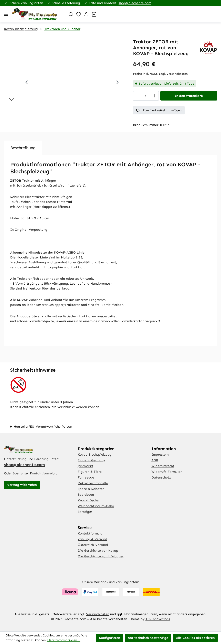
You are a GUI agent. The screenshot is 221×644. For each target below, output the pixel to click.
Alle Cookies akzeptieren (195, 638)
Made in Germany (91, 460)
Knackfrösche (88, 500)
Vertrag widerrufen (22, 485)
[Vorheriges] (27, 83)
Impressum (160, 454)
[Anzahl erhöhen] (155, 96)
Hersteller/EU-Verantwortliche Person (43, 427)
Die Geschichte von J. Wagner (101, 556)
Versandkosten (98, 614)
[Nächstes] (118, 83)
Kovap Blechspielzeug (95, 454)
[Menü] (6, 14)
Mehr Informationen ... (64, 640)
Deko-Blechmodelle (93, 483)
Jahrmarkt (86, 466)
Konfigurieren (109, 638)
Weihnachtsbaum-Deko (96, 506)
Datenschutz (161, 477)
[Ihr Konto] (86, 14)
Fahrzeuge (86, 477)
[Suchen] (71, 14)
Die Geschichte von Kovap (98, 551)
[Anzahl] (146, 96)
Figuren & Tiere (90, 472)
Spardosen (86, 495)
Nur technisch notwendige (148, 638)
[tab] (23, 148)
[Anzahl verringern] (137, 96)
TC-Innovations (158, 619)
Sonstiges (85, 512)
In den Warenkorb (189, 96)
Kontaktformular (43, 473)
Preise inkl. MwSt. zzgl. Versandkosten (160, 74)
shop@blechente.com (135, 3)
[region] (64, 83)
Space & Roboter (91, 489)
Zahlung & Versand (92, 539)
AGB (155, 460)
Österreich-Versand (93, 545)
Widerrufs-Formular (167, 472)
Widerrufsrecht (163, 466)
